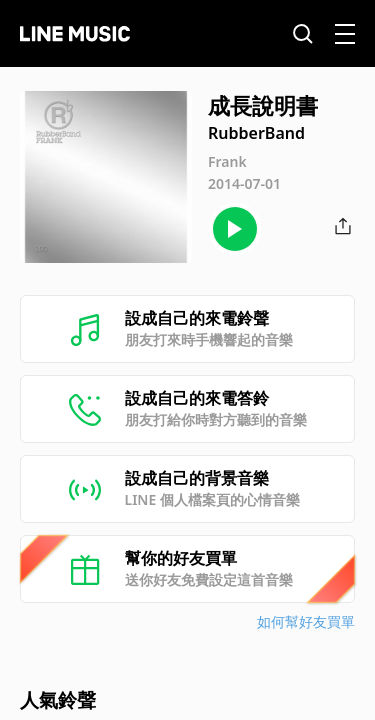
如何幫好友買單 (306, 621)
